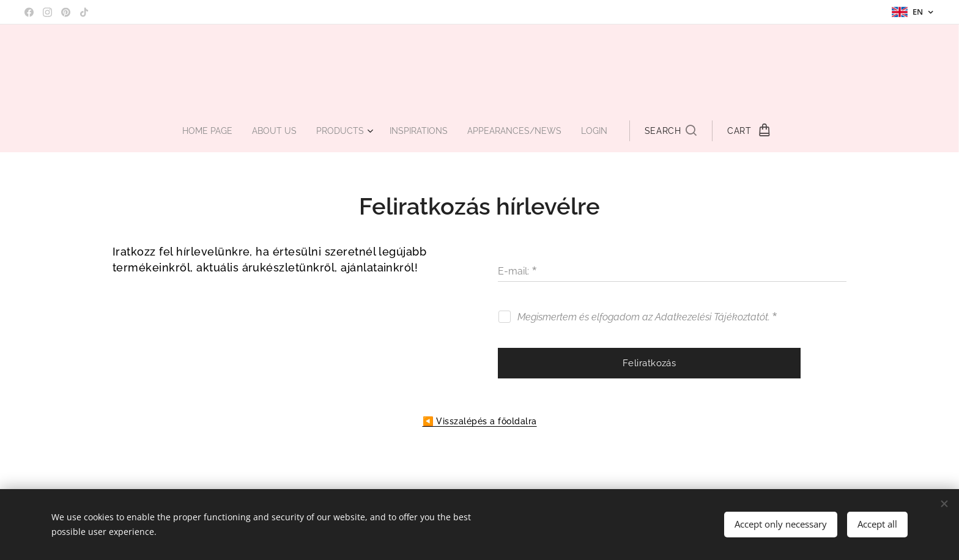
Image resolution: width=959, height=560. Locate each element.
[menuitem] (201, 131)
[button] (683, 131)
